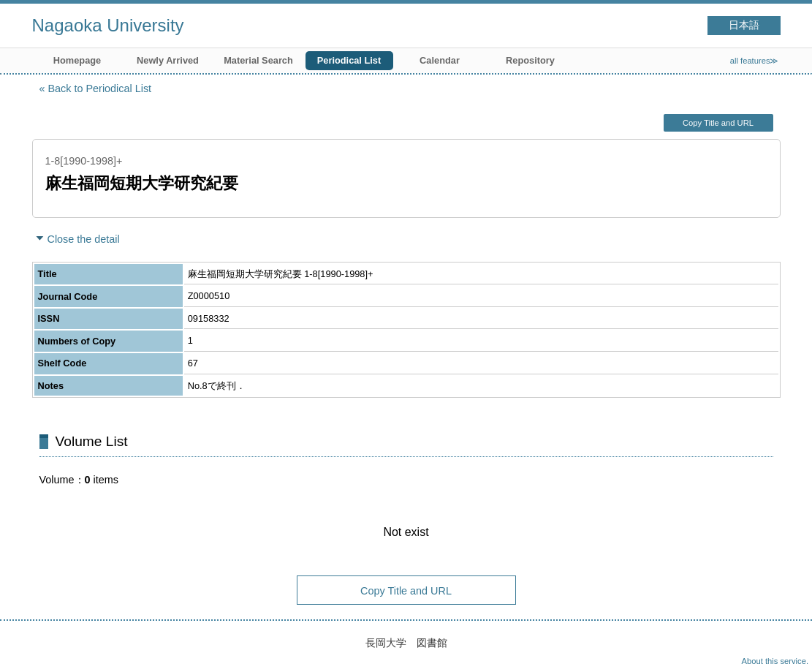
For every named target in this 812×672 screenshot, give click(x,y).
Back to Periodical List (100, 88)
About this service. (775, 661)
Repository (530, 60)
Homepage (77, 60)
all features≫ (755, 61)
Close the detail (84, 239)
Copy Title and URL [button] (718, 123)
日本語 (744, 25)
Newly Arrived (168, 60)
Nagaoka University (108, 25)
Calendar (440, 60)
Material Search (258, 60)
